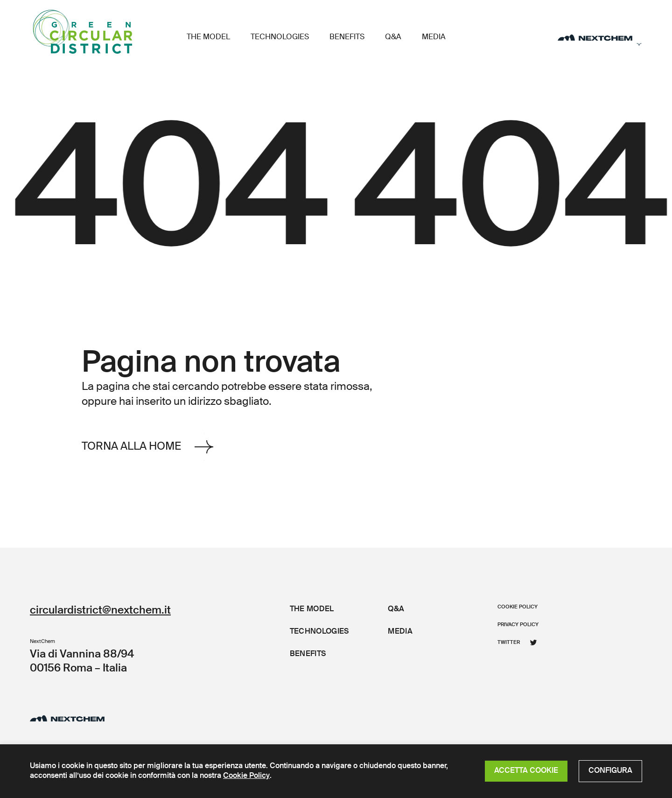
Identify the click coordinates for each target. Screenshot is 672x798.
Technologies (280, 37)
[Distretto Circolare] (102, 32)
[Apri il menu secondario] (600, 38)
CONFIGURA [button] (610, 771)
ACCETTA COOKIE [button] (526, 771)
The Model (208, 37)
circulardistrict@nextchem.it (100, 611)
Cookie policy (518, 607)
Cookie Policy (246, 776)
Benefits (347, 37)
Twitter (517, 643)
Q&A (393, 37)
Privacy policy (518, 625)
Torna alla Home (147, 447)
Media (434, 37)
